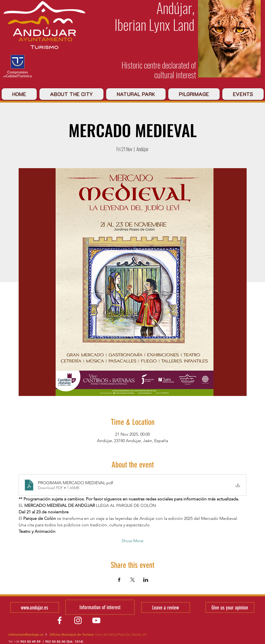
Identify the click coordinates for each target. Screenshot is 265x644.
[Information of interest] (100, 607)
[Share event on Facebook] (119, 580)
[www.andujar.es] (35, 607)
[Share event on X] (132, 580)
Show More (132, 541)
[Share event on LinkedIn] (146, 580)
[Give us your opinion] (230, 607)
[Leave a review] (166, 607)
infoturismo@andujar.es (26, 634)
